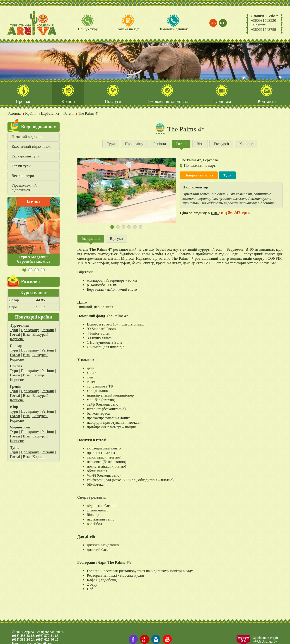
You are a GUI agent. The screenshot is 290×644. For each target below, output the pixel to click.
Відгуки (116, 239)
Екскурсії (40, 334)
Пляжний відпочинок (29, 137)
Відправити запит (199, 175)
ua (213, 23)
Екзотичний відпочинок (31, 146)
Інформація (91, 239)
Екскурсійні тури (26, 156)
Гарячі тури (21, 166)
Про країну (30, 330)
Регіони (48, 330)
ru (223, 23)
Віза (26, 334)
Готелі (15, 334)
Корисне (17, 339)
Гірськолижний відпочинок (24, 188)
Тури (14, 330)
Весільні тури (23, 176)
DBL (215, 213)
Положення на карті (200, 165)
